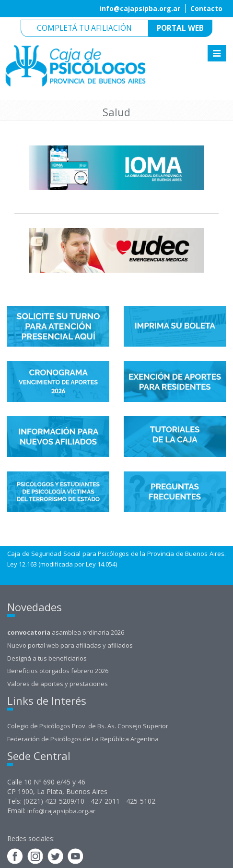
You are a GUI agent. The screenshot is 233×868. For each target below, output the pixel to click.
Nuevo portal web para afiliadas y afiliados (70, 645)
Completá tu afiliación (84, 28)
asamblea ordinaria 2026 (66, 632)
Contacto (206, 8)
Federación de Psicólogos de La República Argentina (83, 739)
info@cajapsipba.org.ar (140, 8)
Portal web (180, 28)
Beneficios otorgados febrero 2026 (58, 671)
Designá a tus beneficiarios (47, 658)
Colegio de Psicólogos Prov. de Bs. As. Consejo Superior (88, 726)
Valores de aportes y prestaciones (58, 684)
